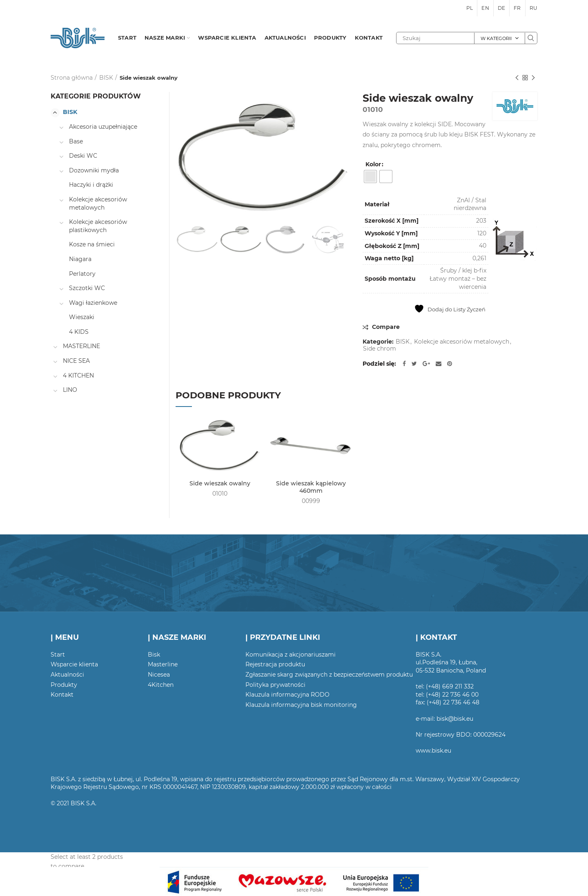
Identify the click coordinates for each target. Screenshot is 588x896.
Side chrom (380, 349)
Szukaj (531, 38)
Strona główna (72, 78)
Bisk (154, 655)
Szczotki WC (87, 288)
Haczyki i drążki (91, 185)
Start (58, 655)
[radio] (370, 177)
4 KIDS (79, 332)
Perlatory (82, 274)
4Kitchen (161, 685)
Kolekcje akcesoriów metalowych (462, 342)
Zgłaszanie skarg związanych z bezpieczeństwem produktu (329, 675)
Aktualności (67, 675)
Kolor (373, 164)
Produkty (64, 685)
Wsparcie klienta (74, 664)
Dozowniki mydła (94, 170)
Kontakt (62, 695)
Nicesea (159, 675)
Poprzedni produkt (517, 78)
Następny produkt (533, 78)
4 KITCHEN (78, 375)
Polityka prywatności (275, 685)
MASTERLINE (81, 346)
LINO (70, 390)
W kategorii (496, 38)
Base (76, 141)
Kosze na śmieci (92, 244)
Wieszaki (82, 317)
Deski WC (83, 156)
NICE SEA (76, 361)
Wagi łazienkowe (93, 303)
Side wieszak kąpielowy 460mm (311, 487)
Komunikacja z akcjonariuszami (291, 655)
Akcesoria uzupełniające (103, 127)
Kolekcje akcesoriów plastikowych (98, 226)
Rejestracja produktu (275, 664)
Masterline (163, 664)
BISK (106, 78)
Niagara (80, 259)
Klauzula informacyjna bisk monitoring (301, 705)
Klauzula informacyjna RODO (287, 695)
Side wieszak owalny (220, 483)
